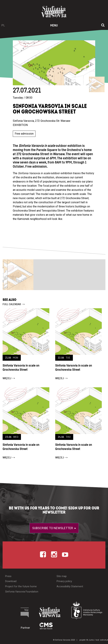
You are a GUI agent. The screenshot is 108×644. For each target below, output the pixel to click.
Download (11, 581)
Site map (62, 576)
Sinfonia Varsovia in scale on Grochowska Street (21, 368)
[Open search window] (103, 25)
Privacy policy (64, 581)
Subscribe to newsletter (53, 528)
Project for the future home (21, 586)
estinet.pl (104, 640)
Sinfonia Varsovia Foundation (22, 592)
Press (8, 576)
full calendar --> (14, 304)
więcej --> (9, 378)
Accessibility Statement (70, 586)
